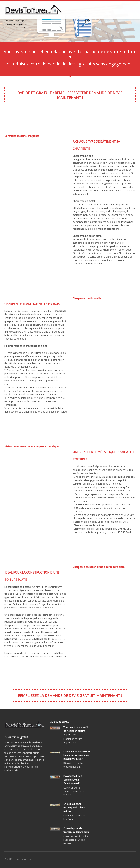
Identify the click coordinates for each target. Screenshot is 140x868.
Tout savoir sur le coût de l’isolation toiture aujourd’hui (76, 731)
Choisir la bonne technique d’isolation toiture (75, 807)
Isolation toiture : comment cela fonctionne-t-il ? (73, 780)
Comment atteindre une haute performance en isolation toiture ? (77, 755)
